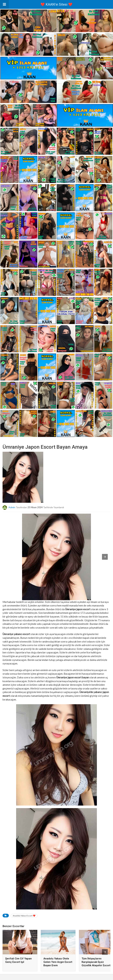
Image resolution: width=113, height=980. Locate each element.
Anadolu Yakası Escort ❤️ (24, 916)
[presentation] (105, 952)
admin (12, 507)
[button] (4, 4)
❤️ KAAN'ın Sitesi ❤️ (56, 4)
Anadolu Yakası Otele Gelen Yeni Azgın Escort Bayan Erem (58, 962)
